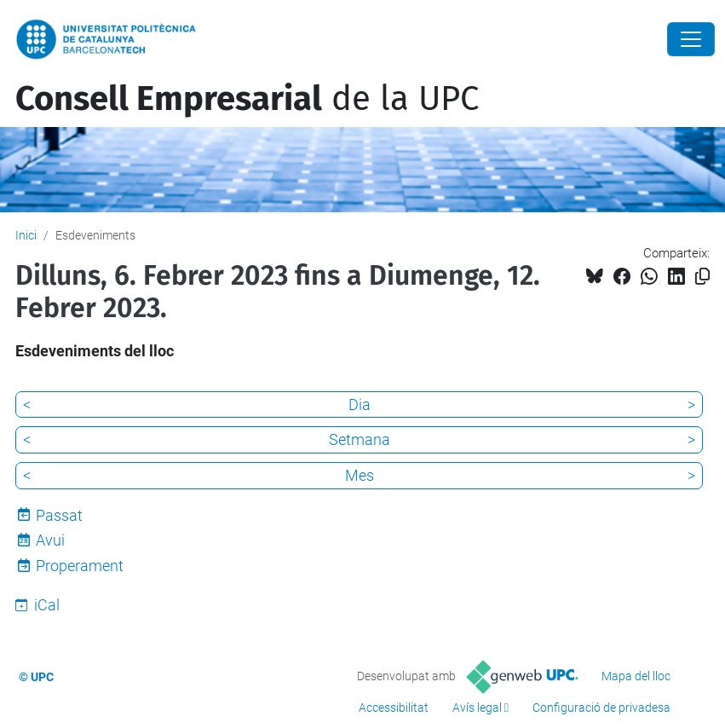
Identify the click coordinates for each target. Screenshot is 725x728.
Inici (26, 235)
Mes (360, 475)
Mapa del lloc (636, 676)
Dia (360, 404)
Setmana (360, 439)
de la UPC (247, 99)
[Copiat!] (702, 277)
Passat (59, 515)
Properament (80, 566)
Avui (50, 540)
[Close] (691, 39)
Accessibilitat (394, 708)
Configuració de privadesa (601, 708)
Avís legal (477, 708)
